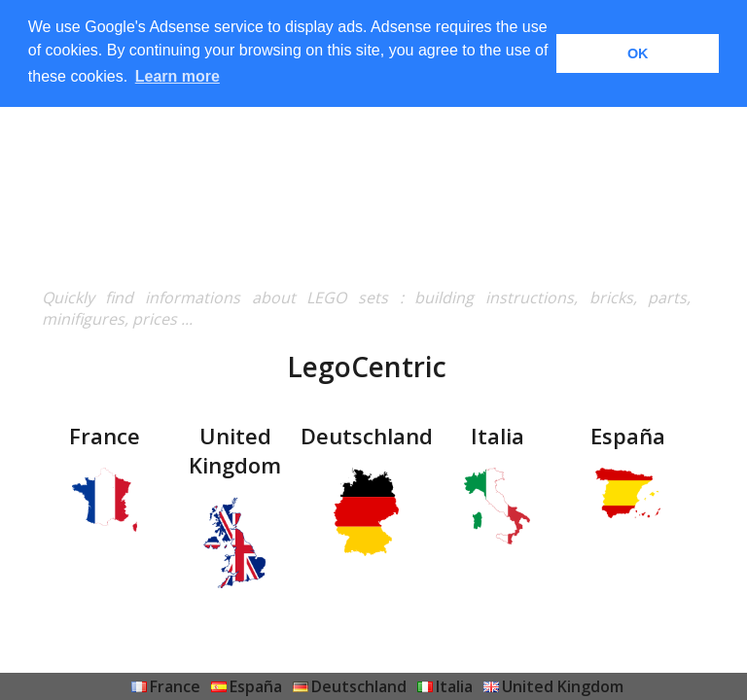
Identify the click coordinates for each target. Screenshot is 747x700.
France (175, 686)
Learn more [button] (178, 76)
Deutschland (359, 686)
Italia (454, 686)
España (256, 686)
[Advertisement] (366, 151)
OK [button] (638, 53)
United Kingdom (563, 686)
